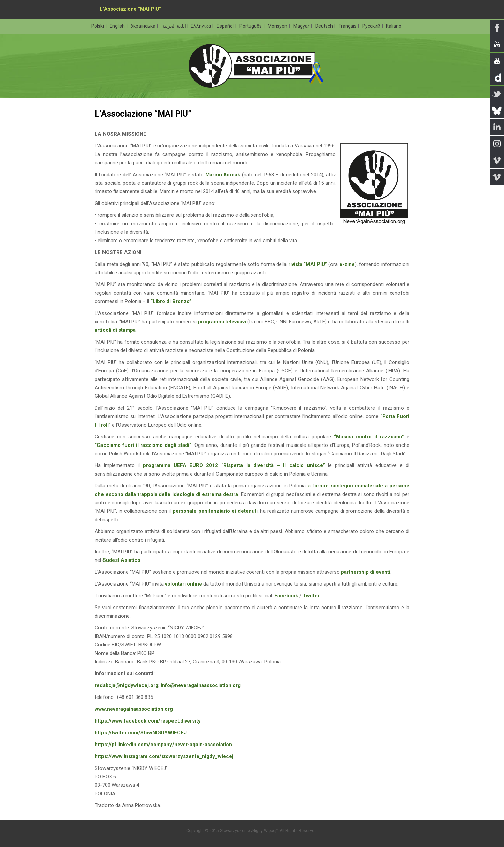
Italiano (394, 26)
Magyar (302, 26)
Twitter (311, 596)
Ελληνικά (201, 26)
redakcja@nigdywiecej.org (127, 685)
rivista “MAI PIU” (308, 264)
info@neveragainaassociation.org (201, 685)
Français (348, 26)
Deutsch (325, 26)
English (118, 26)
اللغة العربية (174, 26)
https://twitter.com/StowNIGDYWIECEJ (141, 733)
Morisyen (278, 26)
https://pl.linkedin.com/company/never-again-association (163, 745)
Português (251, 26)
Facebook (286, 596)
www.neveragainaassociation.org (134, 709)
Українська (143, 26)
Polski (98, 26)
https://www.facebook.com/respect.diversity (148, 721)
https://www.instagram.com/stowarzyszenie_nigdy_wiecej (164, 756)
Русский (372, 26)
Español (226, 26)
